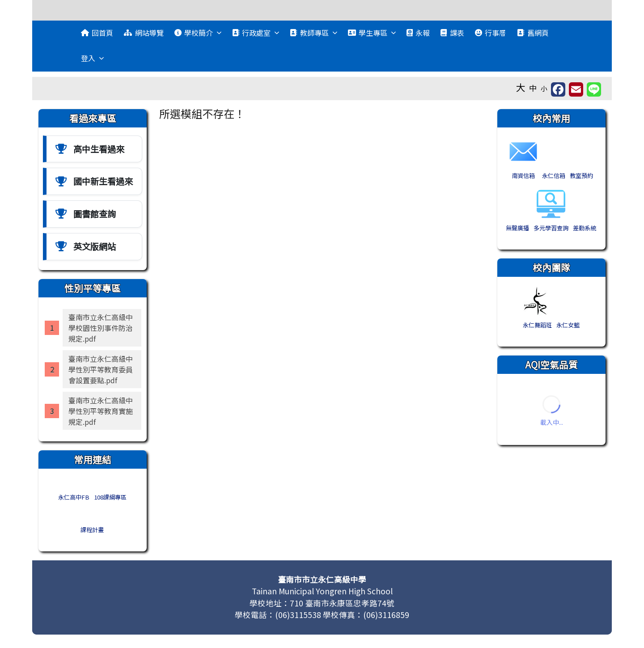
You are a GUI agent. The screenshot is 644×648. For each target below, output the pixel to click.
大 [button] (521, 87)
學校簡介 (198, 33)
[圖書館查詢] (93, 214)
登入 (92, 58)
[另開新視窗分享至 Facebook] (558, 89)
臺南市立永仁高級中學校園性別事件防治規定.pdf (101, 328)
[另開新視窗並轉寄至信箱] (576, 89)
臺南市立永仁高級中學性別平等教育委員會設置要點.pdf (101, 369)
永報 (418, 33)
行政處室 (256, 33)
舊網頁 (533, 33)
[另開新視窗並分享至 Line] (594, 89)
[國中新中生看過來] (93, 181)
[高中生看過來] (93, 149)
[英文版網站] (93, 247)
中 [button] (533, 88)
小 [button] (544, 88)
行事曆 (491, 33)
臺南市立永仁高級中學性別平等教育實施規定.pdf (101, 411)
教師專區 (313, 33)
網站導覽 (144, 33)
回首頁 (97, 33)
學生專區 (372, 33)
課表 (452, 33)
